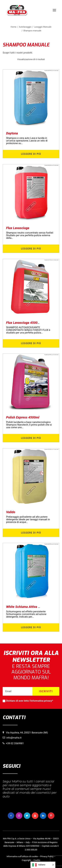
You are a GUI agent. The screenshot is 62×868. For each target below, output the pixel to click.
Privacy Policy (47, 856)
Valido (11, 512)
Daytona (12, 133)
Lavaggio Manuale (43, 27)
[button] (54, 10)
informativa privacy (41, 701)
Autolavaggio (25, 27)
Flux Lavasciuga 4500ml (24, 323)
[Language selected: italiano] (43, 865)
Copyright (26, 860)
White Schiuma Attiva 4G (24, 607)
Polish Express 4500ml (23, 417)
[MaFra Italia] (17, 10)
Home (13, 27)
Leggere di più (31, 154)
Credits (37, 860)
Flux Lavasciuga (18, 228)
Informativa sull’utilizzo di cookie (22, 856)
